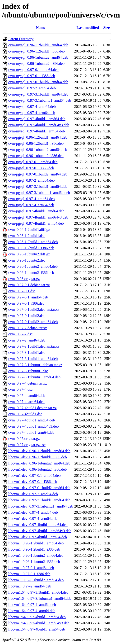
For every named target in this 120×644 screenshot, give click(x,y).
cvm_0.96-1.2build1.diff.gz (29, 230)
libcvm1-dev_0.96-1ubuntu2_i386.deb (37, 469)
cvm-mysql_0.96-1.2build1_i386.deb (37, 51)
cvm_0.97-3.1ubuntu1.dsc (28, 371)
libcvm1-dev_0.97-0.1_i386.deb (33, 482)
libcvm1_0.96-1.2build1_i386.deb (34, 549)
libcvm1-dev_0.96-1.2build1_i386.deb (38, 457)
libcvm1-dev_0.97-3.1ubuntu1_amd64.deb (41, 506)
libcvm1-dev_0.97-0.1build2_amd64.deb (39, 488)
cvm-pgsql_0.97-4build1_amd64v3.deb (38, 217)
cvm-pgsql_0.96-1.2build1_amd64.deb (38, 137)
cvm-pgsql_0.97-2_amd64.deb (32, 180)
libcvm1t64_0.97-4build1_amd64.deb (37, 617)
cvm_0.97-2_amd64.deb (27, 340)
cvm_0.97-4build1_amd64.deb (32, 420)
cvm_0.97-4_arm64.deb (26, 402)
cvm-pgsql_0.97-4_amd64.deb (32, 199)
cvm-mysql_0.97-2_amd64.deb (32, 88)
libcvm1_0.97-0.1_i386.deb (29, 574)
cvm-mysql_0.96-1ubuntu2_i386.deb (36, 64)
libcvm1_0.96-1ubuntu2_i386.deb (34, 562)
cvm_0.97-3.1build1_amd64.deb (33, 359)
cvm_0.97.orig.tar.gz (24, 439)
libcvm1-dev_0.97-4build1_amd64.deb (38, 525)
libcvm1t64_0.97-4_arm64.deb (32, 611)
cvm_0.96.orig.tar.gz (24, 279)
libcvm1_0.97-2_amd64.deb (30, 586)
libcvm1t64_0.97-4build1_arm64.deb (37, 629)
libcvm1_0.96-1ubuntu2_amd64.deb (36, 555)
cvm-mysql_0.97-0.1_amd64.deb (33, 70)
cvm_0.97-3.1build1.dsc (27, 353)
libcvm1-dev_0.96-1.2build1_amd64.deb (39, 451)
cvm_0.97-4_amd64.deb (27, 396)
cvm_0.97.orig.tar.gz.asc (27, 445)
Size (106, 28)
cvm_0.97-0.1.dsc (22, 291)
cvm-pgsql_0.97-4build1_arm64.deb (36, 223)
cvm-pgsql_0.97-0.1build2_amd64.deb (38, 174)
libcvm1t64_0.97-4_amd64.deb (32, 605)
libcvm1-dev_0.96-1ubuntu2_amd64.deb (39, 463)
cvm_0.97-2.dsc (20, 334)
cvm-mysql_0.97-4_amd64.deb (32, 107)
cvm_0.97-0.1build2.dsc (27, 316)
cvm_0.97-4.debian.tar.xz (28, 383)
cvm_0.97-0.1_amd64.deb (28, 297)
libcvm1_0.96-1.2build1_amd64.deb (36, 543)
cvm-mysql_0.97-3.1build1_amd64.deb (38, 94)
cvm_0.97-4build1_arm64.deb (31, 432)
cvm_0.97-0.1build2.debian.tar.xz (34, 309)
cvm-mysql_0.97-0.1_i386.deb (32, 76)
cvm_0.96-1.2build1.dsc (27, 236)
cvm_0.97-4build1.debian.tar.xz (32, 408)
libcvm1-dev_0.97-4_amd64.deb (33, 512)
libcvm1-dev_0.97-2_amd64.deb (33, 494)
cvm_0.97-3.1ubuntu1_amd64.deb (34, 377)
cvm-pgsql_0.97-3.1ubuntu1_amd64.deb (39, 193)
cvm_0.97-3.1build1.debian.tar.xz (34, 346)
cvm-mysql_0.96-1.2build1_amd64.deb (38, 45)
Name (41, 28)
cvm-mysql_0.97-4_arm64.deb (32, 113)
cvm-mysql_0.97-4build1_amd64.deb (37, 119)
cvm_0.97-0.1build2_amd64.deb (33, 322)
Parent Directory (21, 39)
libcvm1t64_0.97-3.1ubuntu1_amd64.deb (40, 598)
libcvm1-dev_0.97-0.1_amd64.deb (35, 475)
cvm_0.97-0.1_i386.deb (26, 303)
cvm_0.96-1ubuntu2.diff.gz (29, 254)
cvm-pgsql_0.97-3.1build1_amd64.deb (38, 186)
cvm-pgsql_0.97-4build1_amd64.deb (36, 211)
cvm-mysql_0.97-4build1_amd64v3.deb (39, 125)
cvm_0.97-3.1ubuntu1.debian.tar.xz (35, 365)
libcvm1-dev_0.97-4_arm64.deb (33, 519)
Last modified (88, 28)
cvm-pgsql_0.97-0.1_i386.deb (31, 168)
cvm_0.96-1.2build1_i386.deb (31, 248)
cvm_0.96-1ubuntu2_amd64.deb (33, 266)
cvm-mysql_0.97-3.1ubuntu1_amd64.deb (40, 100)
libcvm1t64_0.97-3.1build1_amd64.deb (38, 592)
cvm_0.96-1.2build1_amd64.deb (33, 242)
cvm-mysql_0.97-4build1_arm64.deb (37, 131)
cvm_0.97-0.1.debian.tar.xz (29, 285)
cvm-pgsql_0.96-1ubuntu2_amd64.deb (38, 150)
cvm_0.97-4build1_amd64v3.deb (33, 426)
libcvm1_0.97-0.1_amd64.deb (31, 568)
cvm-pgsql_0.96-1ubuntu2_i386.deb (36, 156)
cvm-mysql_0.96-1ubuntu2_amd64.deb (38, 57)
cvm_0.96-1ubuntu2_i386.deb (31, 273)
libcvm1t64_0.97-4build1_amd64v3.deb (39, 623)
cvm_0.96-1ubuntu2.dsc (27, 260)
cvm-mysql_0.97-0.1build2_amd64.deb (38, 82)
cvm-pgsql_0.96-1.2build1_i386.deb (36, 143)
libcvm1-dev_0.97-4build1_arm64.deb (38, 537)
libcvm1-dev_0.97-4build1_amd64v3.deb (40, 531)
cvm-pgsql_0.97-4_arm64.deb (31, 205)
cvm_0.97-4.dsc (20, 389)
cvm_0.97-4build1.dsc (25, 414)
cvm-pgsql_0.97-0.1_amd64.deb (33, 162)
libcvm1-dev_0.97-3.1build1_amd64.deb (39, 500)
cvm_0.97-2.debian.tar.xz (28, 328)
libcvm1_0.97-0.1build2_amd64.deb (36, 580)
